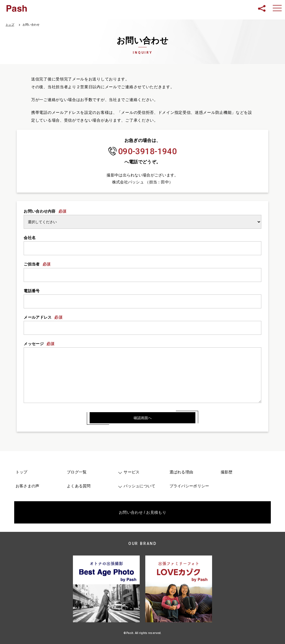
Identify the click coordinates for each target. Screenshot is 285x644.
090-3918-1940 (147, 151)
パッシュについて (139, 486)
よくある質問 (79, 486)
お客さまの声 (28, 486)
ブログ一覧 (77, 472)
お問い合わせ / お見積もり (142, 512)
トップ (10, 25)
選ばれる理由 (181, 472)
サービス (132, 472)
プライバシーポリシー (189, 486)
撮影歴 (227, 472)
